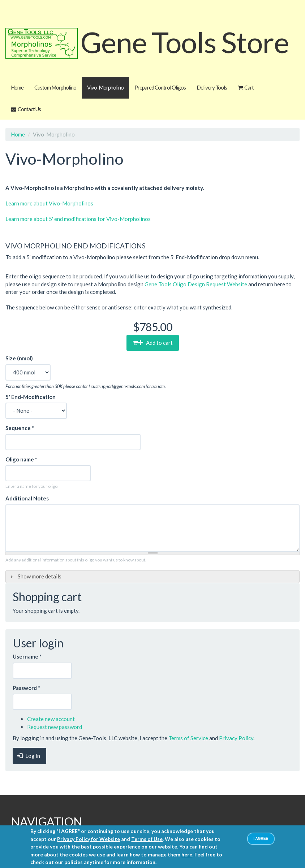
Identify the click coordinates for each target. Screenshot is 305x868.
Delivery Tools (212, 87)
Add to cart (155, 343)
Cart (249, 87)
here (187, 854)
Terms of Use (147, 839)
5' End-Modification (31, 397)
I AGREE (261, 839)
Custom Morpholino (55, 87)
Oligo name (21, 459)
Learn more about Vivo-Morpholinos (49, 203)
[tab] (152, 577)
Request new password (55, 727)
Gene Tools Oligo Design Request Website (196, 284)
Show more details (40, 576)
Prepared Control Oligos (160, 87)
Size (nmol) (19, 358)
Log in (29, 756)
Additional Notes (27, 498)
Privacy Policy (236, 738)
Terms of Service (188, 738)
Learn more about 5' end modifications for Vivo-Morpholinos (78, 219)
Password (26, 688)
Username (27, 656)
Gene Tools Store (184, 42)
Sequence (20, 428)
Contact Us (29, 109)
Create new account (51, 719)
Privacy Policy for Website (89, 839)
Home (17, 87)
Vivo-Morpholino (105, 87)
